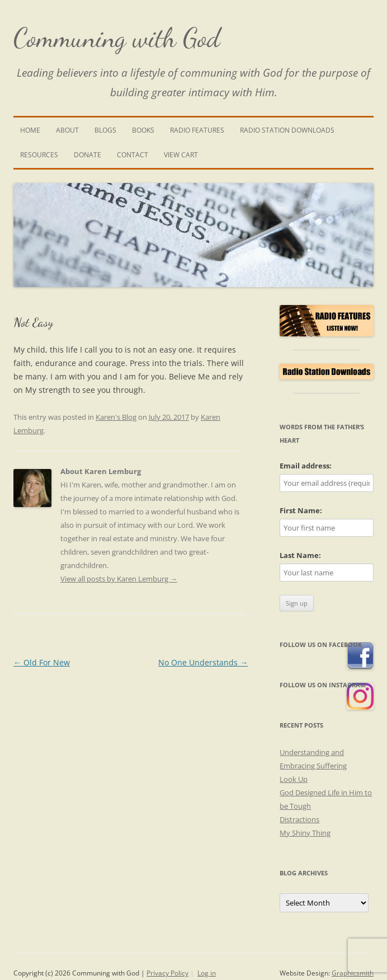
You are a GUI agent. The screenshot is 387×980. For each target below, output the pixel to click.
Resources (39, 155)
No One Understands (203, 662)
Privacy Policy (167, 973)
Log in (207, 973)
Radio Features (197, 130)
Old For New (42, 662)
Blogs (105, 130)
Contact (133, 155)
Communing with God (117, 38)
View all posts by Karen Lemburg (119, 579)
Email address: (306, 466)
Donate (88, 155)
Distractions (299, 819)
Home (30, 130)
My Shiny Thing (305, 833)
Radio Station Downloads (287, 130)
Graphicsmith (353, 973)
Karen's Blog (116, 417)
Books (143, 130)
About (67, 130)
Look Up (294, 779)
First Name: (301, 510)
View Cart (181, 155)
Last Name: (300, 555)
